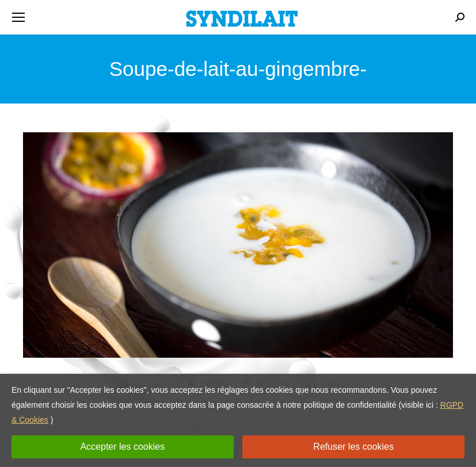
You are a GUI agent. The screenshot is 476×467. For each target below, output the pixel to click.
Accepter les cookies (122, 447)
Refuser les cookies (353, 447)
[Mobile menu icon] (18, 17)
